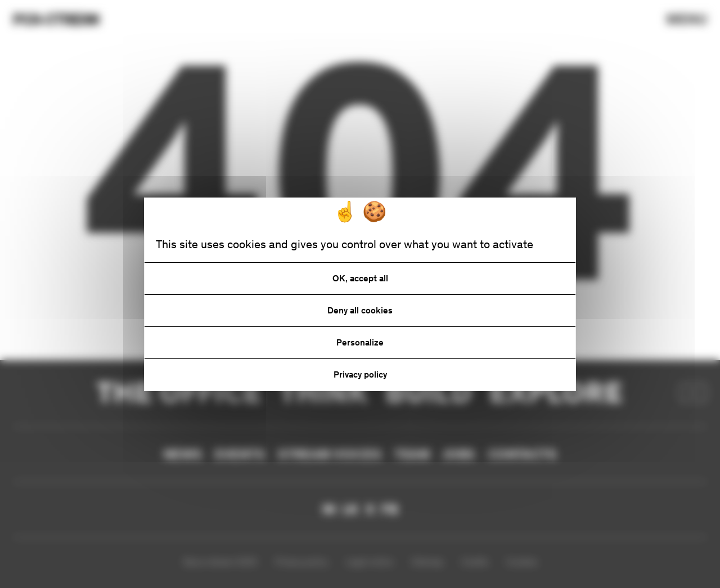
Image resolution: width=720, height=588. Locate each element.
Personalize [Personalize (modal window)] (360, 342)
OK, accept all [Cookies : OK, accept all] (360, 278)
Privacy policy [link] (360, 374)
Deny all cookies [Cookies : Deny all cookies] (360, 310)
